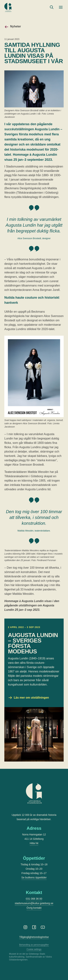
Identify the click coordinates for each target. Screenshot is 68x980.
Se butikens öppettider (34, 877)
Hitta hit (34, 843)
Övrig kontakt (34, 908)
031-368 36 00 (34, 899)
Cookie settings (34, 949)
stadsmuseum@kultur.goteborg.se (34, 903)
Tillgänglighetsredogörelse (34, 937)
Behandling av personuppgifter (34, 945)
